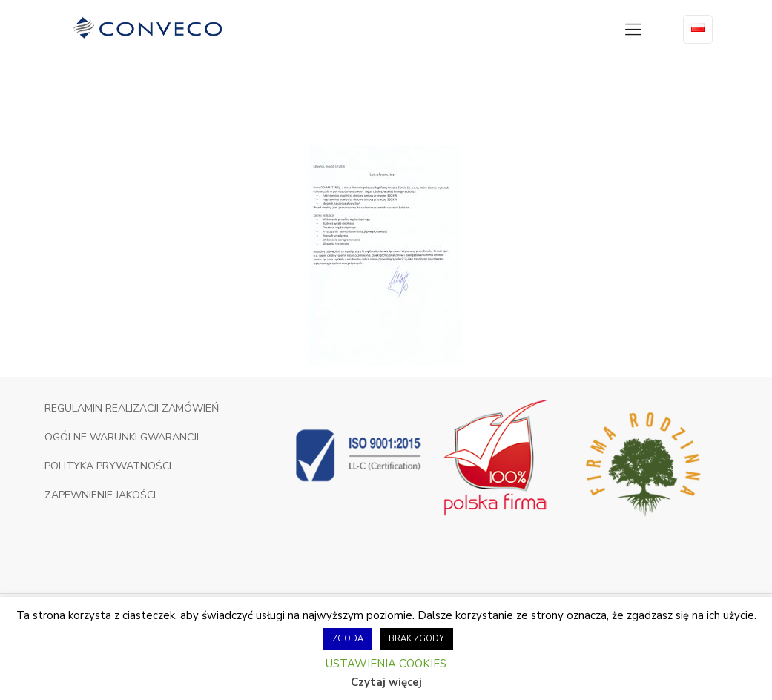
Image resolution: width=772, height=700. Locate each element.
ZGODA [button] (348, 639)
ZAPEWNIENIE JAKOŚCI (100, 495)
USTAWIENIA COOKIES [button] (386, 664)
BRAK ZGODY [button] (416, 639)
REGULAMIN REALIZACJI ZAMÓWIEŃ (132, 408)
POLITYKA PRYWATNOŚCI (108, 466)
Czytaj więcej (386, 682)
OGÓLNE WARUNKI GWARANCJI (122, 437)
